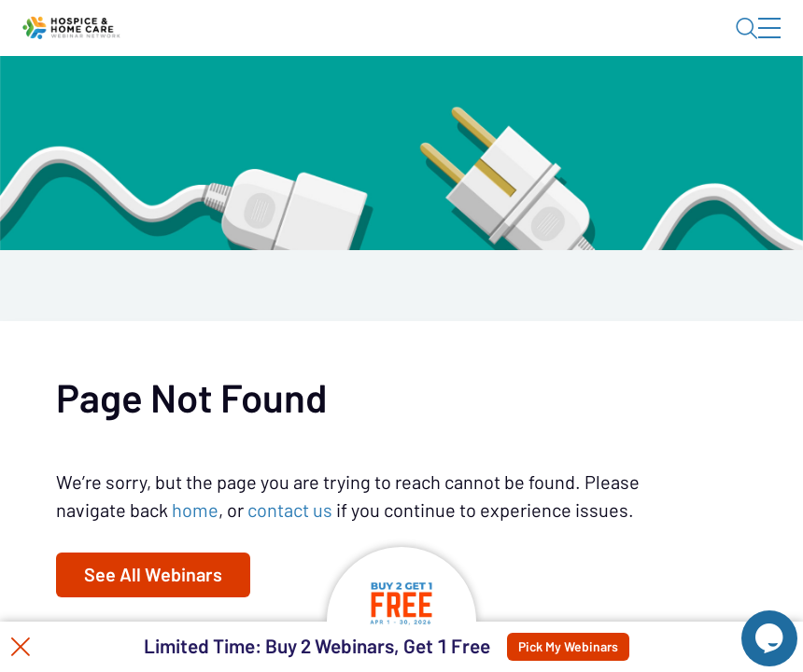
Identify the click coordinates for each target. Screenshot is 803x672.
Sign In (748, 44)
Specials (502, 98)
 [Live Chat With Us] (753, 625)
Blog (512, 44)
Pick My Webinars (586, 647)
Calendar (336, 98)
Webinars (243, 98)
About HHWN (622, 44)
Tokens (420, 98)
